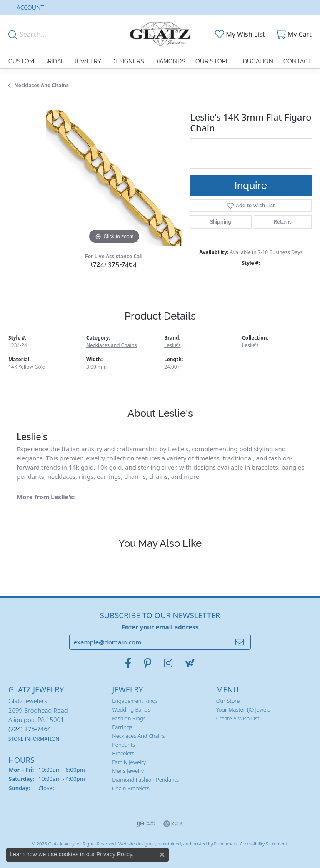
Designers (128, 61)
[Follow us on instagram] (168, 663)
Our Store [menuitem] (228, 701)
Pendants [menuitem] (124, 745)
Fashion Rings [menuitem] (129, 718)
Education (256, 61)
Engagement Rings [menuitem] (135, 701)
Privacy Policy (114, 854)
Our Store (212, 61)
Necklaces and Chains (41, 85)
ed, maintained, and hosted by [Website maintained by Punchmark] (182, 843)
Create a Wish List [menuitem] (238, 718)
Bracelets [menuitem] (123, 753)
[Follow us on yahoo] (190, 663)
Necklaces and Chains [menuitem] (139, 736)
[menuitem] (146, 823)
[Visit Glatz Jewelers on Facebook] (128, 663)
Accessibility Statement (264, 843)
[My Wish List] (239, 34)
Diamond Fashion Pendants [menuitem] (145, 780)
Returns (283, 222)
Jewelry (87, 61)
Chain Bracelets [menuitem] (131, 788)
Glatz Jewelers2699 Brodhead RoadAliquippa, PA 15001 (38, 719)
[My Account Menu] (30, 7)
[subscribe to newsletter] (240, 642)
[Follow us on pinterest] (147, 663)
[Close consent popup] (162, 855)
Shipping (221, 222)
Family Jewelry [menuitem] (129, 762)
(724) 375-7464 (114, 264)
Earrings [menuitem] (122, 727)
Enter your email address (160, 626)
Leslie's (172, 345)
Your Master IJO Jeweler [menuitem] (244, 709)
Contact (297, 61)
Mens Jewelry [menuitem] (128, 771)
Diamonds (170, 61)
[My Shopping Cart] (292, 34)
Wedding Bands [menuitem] (131, 709)
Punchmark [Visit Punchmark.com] (226, 843)
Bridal (54, 61)
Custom (21, 61)
